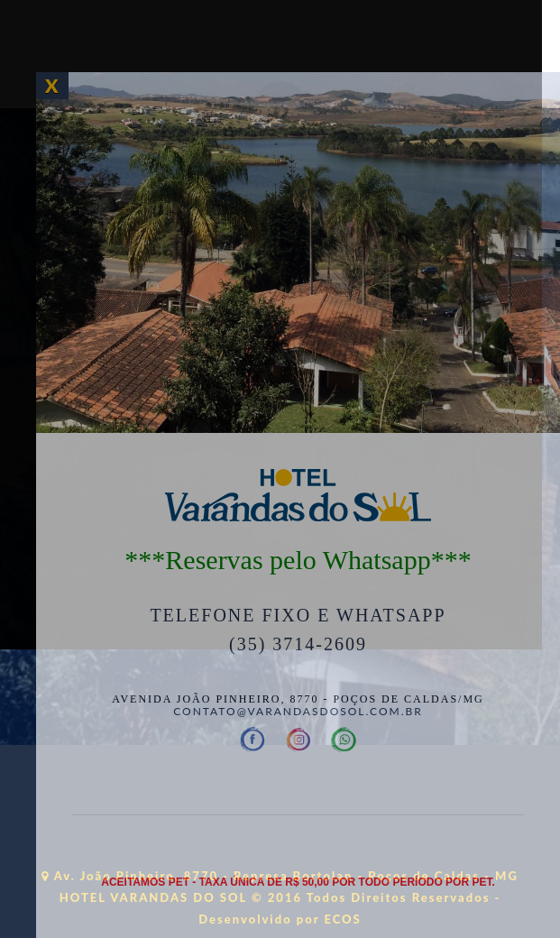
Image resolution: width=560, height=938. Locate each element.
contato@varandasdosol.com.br (298, 711)
